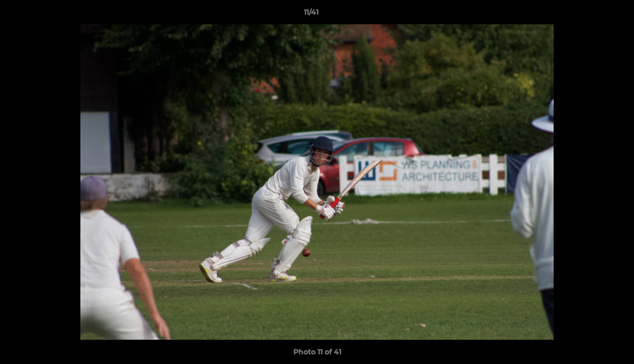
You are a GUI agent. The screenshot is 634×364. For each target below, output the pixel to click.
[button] (592, 15)
